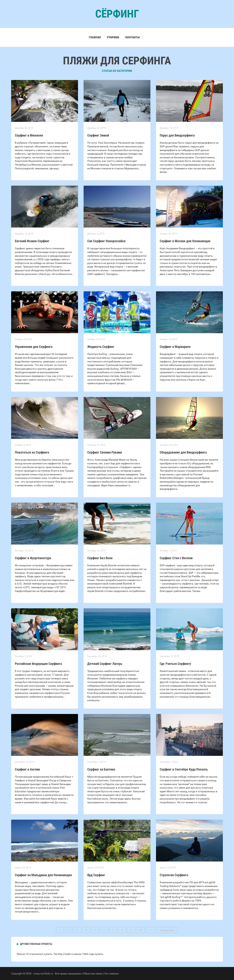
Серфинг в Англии (27, 769)
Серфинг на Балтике (101, 769)
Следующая (167, 930)
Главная (95, 37)
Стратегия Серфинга (174, 875)
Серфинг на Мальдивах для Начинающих (43, 875)
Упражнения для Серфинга (34, 347)
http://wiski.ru (66, 954)
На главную (112, 973)
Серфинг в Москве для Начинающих (185, 241)
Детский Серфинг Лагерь (105, 664)
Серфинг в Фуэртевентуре (33, 558)
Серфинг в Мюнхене (29, 135)
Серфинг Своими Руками (105, 452)
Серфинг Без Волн (100, 558)
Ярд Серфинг (96, 875)
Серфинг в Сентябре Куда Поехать (184, 769)
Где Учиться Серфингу (175, 664)
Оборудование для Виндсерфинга (183, 452)
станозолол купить (41, 954)
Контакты (133, 37)
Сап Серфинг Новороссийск (106, 241)
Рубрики (113, 37)
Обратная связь (93, 973)
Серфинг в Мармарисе (175, 347)
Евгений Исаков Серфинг (32, 241)
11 (151, 930)
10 (141, 930)
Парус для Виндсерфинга (177, 135)
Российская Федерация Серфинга (38, 664)
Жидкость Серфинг (101, 347)
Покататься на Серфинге (32, 452)
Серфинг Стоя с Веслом (176, 558)
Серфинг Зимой (98, 135)
